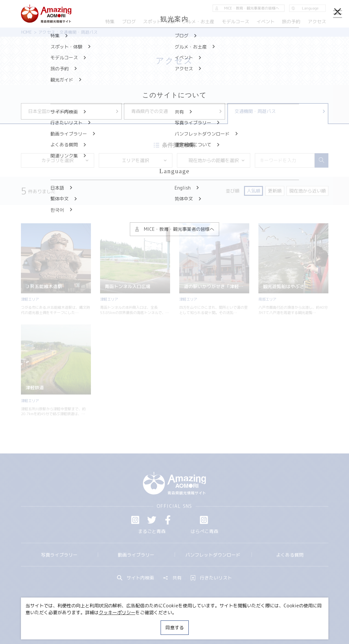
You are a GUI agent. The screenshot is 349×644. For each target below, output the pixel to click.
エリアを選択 (144, 160)
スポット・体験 (159, 21)
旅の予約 (291, 21)
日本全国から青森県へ (74, 111)
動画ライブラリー (136, 555)
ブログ (129, 21)
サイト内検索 (136, 578)
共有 (172, 578)
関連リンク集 (235, 622)
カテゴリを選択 (65, 160)
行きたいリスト (211, 578)
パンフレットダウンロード (213, 555)
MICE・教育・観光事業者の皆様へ (136, 622)
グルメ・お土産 (198, 21)
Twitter (152, 520)
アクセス (317, 21)
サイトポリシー (196, 622)
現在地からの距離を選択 (217, 160)
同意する (175, 627)
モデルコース (236, 21)
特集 (110, 21)
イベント (266, 21)
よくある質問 (290, 555)
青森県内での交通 (177, 111)
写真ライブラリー (59, 555)
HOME (26, 32)
